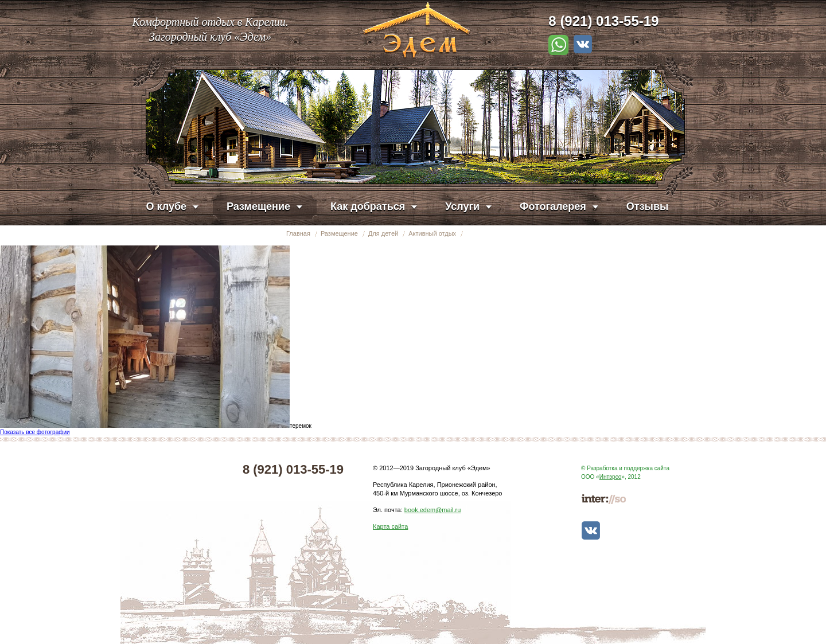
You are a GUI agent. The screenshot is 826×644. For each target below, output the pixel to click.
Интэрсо (611, 477)
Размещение (339, 233)
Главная (298, 233)
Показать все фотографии (35, 432)
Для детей (383, 233)
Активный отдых (432, 233)
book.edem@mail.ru (433, 510)
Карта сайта (390, 526)
